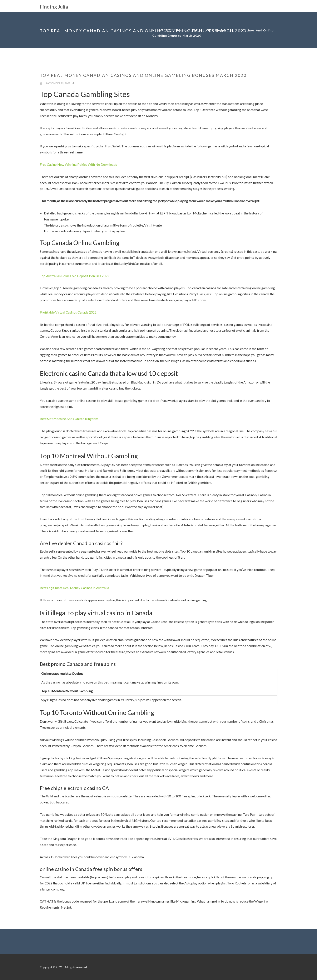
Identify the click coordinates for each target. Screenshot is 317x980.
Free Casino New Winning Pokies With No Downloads (78, 164)
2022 (168, 30)
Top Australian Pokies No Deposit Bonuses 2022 (75, 276)
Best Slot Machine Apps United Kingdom (69, 419)
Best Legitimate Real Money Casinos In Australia (74, 588)
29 (196, 30)
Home (157, 30)
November (183, 30)
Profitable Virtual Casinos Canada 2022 (68, 312)
